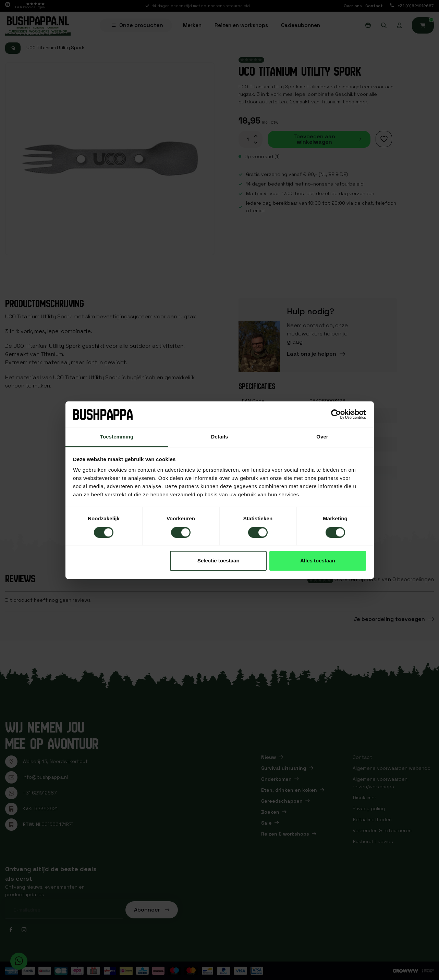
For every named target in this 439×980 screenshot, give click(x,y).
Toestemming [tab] (117, 437)
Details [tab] (220, 437)
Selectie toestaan (218, 561)
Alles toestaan (318, 561)
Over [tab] (322, 437)
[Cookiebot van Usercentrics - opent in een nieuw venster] (336, 414)
